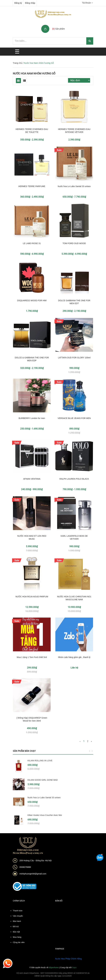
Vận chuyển (18, 916)
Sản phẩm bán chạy (24, 751)
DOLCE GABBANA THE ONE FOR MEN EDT (74, 302)
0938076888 (25, 867)
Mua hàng (17, 937)
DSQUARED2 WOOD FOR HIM (32, 300)
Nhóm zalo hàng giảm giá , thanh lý (74, 657)
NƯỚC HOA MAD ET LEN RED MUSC (32, 537)
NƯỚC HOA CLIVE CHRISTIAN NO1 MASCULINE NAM (74, 598)
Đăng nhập (30, 3)
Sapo (74, 967)
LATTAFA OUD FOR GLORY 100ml (74, 358)
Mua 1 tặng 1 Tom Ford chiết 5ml (32, 657)
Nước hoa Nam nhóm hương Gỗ (34, 73)
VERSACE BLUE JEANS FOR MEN (74, 418)
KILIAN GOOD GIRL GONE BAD (43, 780)
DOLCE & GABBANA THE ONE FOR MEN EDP (32, 359)
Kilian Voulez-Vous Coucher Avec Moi (45, 815)
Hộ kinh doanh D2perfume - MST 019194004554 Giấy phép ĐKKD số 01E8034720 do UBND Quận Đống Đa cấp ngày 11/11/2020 (53, 974)
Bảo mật (16, 932)
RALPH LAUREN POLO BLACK (74, 479)
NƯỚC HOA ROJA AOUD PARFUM (32, 597)
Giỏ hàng (57, 26)
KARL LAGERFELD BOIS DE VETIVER (74, 537)
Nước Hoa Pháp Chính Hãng (68, 959)
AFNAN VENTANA (32, 479)
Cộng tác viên (19, 942)
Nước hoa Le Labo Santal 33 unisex (74, 186)
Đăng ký (18, 3)
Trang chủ (18, 63)
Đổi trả (16, 926)
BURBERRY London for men (32, 418)
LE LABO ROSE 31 (32, 243)
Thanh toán (18, 911)
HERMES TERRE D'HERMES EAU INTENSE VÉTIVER (74, 131)
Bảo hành (17, 921)
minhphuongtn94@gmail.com (33, 874)
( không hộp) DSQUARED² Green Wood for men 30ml (32, 719)
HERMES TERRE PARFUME (32, 186)
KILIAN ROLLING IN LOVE (40, 761)
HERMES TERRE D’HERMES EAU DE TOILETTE (32, 131)
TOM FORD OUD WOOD (74, 243)
